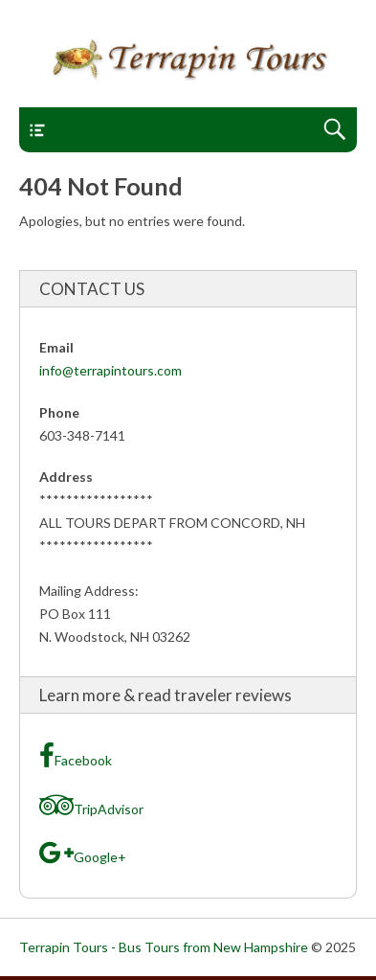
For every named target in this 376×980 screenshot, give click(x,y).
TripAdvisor (91, 805)
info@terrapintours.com (111, 370)
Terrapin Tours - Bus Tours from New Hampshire (164, 947)
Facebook (76, 756)
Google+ (83, 853)
